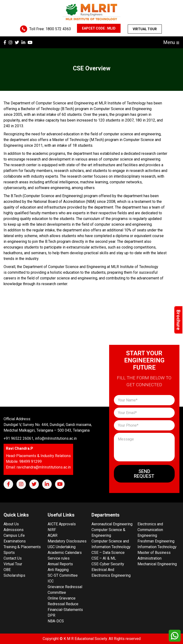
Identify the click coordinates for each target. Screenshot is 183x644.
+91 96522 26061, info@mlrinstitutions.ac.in (40, 438)
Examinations (15, 541)
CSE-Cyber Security (108, 564)
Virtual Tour (145, 29)
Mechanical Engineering (157, 564)
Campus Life (14, 535)
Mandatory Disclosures (67, 541)
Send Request (144, 474)
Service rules (59, 558)
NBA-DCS (56, 621)
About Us (11, 524)
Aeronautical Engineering (112, 524)
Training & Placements (22, 547)
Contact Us (13, 558)
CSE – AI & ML (104, 558)
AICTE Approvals (62, 524)
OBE (7, 570)
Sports (9, 553)
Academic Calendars (65, 553)
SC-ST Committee (63, 575)
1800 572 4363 (58, 29)
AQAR (53, 535)
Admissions (14, 530)
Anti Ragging (58, 570)
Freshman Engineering (156, 541)
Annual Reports (60, 564)
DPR (51, 615)
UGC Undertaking (62, 547)
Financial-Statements (65, 610)
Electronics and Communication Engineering (150, 530)
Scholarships (14, 575)
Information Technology (157, 547)
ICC (51, 581)
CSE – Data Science (108, 553)
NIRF (52, 530)
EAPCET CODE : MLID (99, 28)
